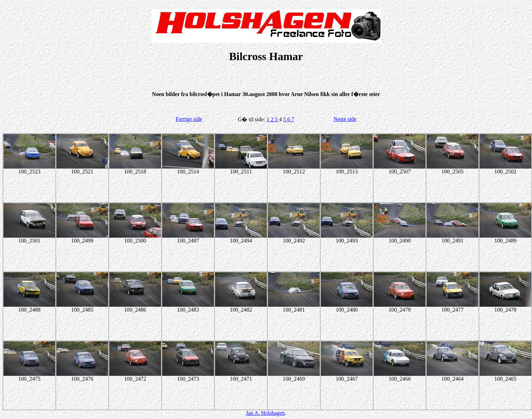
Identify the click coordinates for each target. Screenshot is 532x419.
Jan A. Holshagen (265, 413)
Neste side (345, 119)
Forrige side (189, 119)
